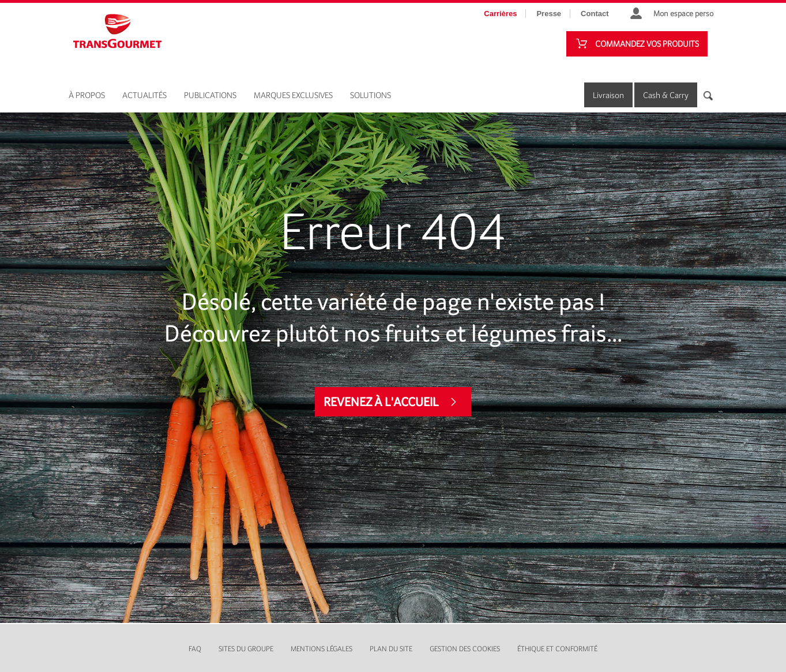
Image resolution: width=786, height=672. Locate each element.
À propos (87, 95)
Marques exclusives (293, 95)
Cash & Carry (666, 95)
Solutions (371, 95)
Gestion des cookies (465, 649)
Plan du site (391, 649)
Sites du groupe (246, 649)
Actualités (144, 95)
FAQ (195, 649)
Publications (210, 95)
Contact (595, 14)
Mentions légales (321, 649)
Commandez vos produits (647, 44)
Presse (549, 14)
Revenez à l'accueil (381, 402)
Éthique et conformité (557, 649)
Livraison (608, 95)
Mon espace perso (683, 13)
